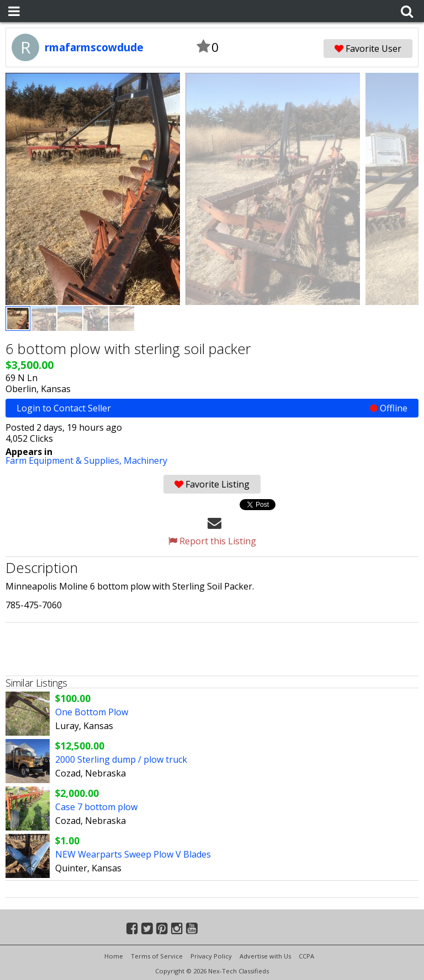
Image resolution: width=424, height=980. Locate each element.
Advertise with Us (265, 956)
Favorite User (368, 49)
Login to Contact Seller (212, 408)
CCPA (306, 956)
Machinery (145, 460)
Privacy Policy (211, 956)
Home (114, 956)
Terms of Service (157, 956)
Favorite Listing (212, 484)
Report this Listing (212, 541)
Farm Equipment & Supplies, (65, 460)
